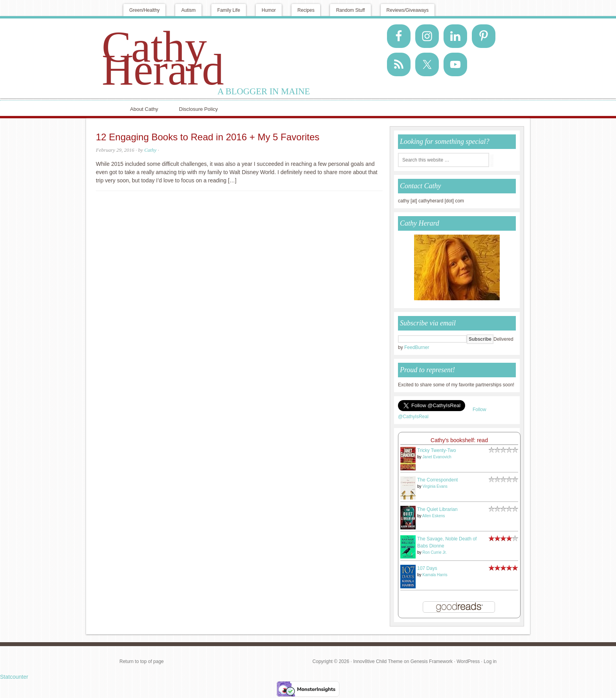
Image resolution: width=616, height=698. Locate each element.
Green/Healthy (144, 10)
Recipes (306, 10)
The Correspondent (437, 480)
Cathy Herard (163, 58)
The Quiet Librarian (437, 509)
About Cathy (144, 109)
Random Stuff (350, 10)
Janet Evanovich (437, 457)
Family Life (229, 10)
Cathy (150, 150)
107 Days (427, 568)
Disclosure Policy (199, 109)
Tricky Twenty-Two (437, 450)
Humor (269, 10)
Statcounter (14, 677)
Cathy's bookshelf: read (459, 440)
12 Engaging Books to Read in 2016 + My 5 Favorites (208, 137)
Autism (188, 10)
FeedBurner (417, 347)
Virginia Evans (435, 486)
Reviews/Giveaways (408, 10)
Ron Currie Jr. (434, 552)
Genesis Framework (432, 661)
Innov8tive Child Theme (378, 661)
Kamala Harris (435, 575)
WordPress (468, 661)
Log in (490, 661)
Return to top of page (142, 661)
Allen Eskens (434, 516)
